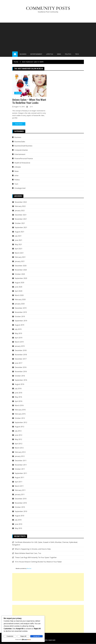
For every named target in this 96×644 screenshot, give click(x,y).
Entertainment (36, 54)
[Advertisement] (48, 37)
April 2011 (19, 482)
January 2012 (20, 456)
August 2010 (19, 516)
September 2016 (21, 380)
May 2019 (18, 333)
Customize (10, 636)
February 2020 (20, 300)
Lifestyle (50, 54)
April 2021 (19, 249)
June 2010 (19, 524)
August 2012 (19, 427)
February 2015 (20, 414)
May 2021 (18, 244)
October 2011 (20, 469)
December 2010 (21, 499)
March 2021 (19, 253)
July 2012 (18, 431)
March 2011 (19, 486)
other (17, 176)
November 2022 (21, 202)
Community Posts (48, 8)
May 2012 (18, 439)
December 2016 (21, 367)
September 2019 (21, 321)
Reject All (23, 636)
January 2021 (20, 261)
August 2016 (19, 384)
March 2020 (19, 295)
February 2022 (20, 206)
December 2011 (21, 461)
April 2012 (19, 444)
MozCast (29, 569)
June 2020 (19, 287)
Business (23, 54)
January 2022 (20, 211)
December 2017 (21, 359)
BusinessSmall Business (23, 146)
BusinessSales (20, 142)
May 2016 (18, 397)
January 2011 (20, 494)
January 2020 (20, 304)
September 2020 (21, 278)
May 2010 (18, 528)
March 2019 (19, 342)
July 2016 (18, 389)
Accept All (36, 636)
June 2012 (19, 435)
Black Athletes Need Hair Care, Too (28, 553)
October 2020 (20, 274)
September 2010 (21, 511)
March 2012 (19, 448)
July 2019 (18, 329)
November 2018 (21, 355)
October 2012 (20, 418)
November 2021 (21, 219)
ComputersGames (21, 150)
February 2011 (20, 490)
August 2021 (19, 232)
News (59, 54)
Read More (19, 124)
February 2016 (20, 410)
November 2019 (21, 312)
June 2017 (19, 363)
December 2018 (21, 350)
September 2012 (21, 422)
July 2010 (18, 520)
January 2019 (20, 346)
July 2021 (18, 236)
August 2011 (19, 478)
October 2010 (20, 507)
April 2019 (19, 338)
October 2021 (20, 223)
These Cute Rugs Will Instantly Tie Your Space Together (36, 558)
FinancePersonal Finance (24, 159)
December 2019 (21, 308)
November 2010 (21, 503)
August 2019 (19, 325)
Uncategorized (20, 188)
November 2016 (21, 372)
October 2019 (20, 316)
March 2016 (19, 406)
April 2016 (19, 401)
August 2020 (19, 283)
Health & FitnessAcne (22, 163)
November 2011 (21, 465)
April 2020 (19, 291)
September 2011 (21, 473)
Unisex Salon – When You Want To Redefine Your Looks (29, 101)
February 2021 (20, 257)
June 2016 (19, 393)
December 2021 (21, 215)
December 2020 (21, 266)
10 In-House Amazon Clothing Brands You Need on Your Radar (38, 562)
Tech (77, 54)
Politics (68, 54)
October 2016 (20, 376)
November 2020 (21, 270)
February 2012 (20, 452)
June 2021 (19, 240)
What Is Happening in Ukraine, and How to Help (33, 549)
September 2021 (21, 228)
